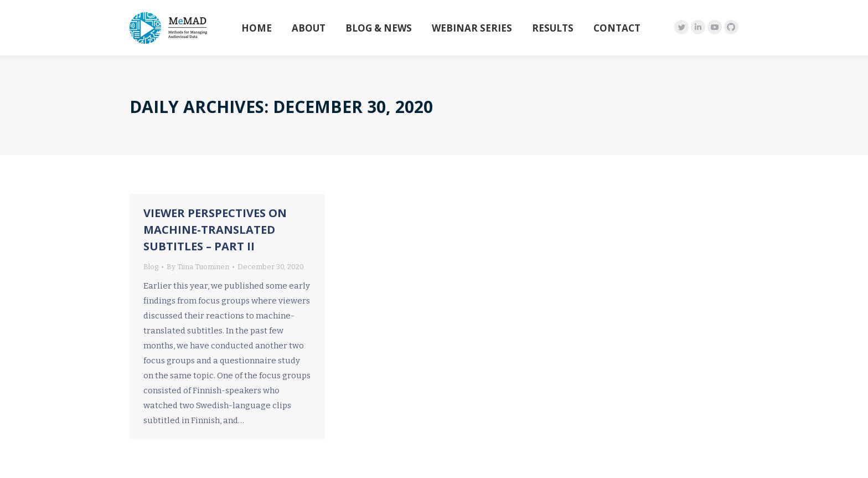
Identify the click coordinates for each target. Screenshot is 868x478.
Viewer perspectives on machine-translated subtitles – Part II (215, 230)
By (198, 267)
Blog (151, 267)
